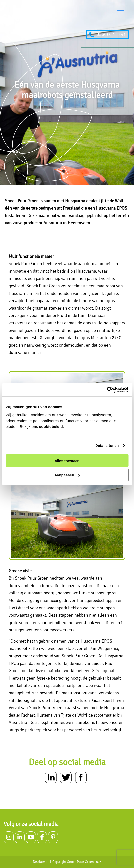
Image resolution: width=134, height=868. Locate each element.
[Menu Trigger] (121, 10)
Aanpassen (67, 475)
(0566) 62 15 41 (107, 34)
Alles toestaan (67, 461)
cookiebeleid (51, 427)
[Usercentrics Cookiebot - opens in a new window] (107, 390)
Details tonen (107, 446)
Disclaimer (41, 862)
